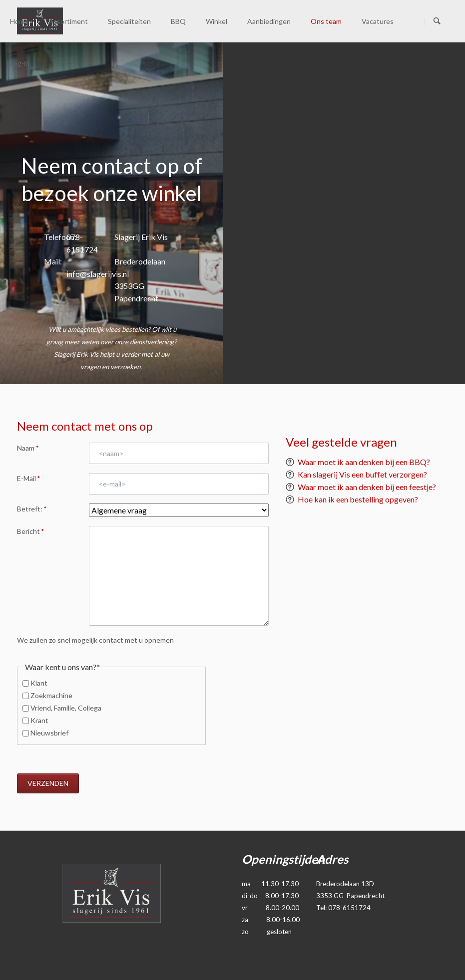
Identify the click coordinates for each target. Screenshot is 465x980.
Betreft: (32, 509)
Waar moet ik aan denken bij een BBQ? (364, 462)
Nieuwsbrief (49, 733)
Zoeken (437, 21)
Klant (39, 683)
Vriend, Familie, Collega (66, 708)
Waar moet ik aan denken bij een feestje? (367, 487)
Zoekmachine (51, 695)
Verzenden (48, 783)
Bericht (31, 536)
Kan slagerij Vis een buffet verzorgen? (362, 474)
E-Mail (31, 483)
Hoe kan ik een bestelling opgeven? (358, 499)
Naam (31, 452)
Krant (39, 720)
